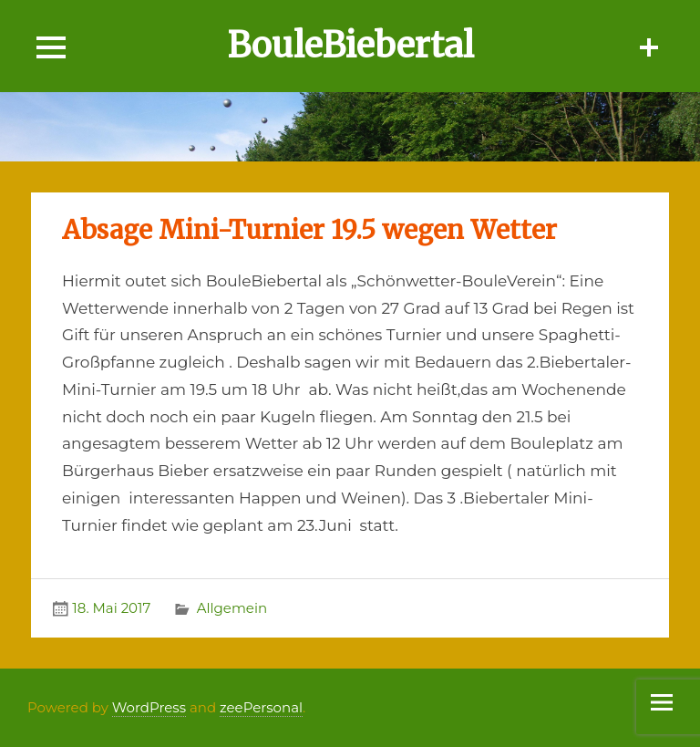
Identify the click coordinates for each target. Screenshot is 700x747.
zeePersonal (261, 707)
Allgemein (232, 608)
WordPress (149, 707)
